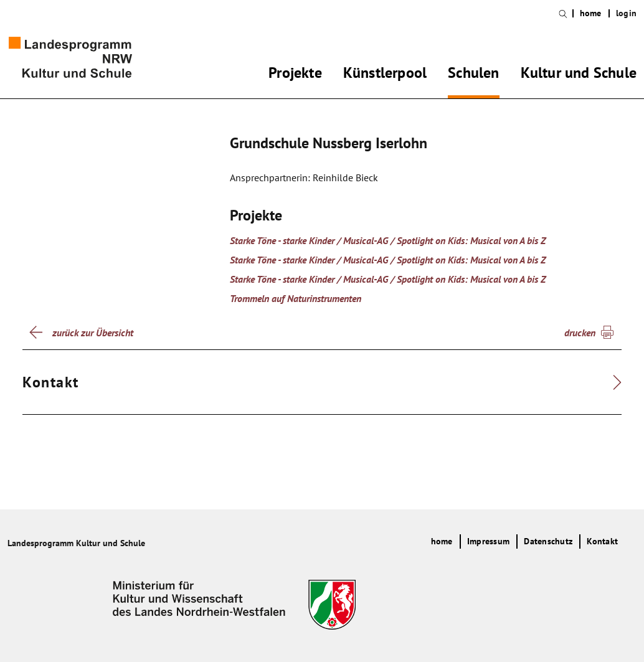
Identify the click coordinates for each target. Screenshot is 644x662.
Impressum (488, 541)
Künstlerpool (385, 75)
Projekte (295, 75)
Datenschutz (548, 541)
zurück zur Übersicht (93, 333)
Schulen (473, 75)
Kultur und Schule (579, 75)
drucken (580, 333)
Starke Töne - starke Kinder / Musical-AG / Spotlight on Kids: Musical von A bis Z (388, 240)
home (591, 13)
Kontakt (602, 541)
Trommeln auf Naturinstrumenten (296, 298)
